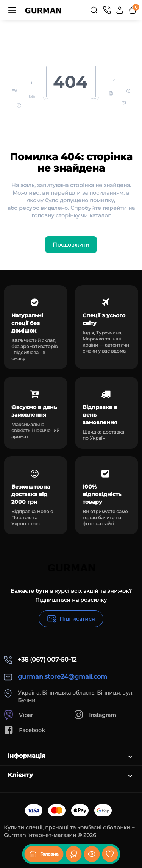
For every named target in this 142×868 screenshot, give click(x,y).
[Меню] (12, 10)
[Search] (94, 10)
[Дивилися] (73, 854)
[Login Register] (120, 10)
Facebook (24, 730)
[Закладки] (110, 854)
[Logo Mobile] (43, 10)
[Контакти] (107, 10)
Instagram (95, 715)
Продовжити (71, 245)
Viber (18, 715)
